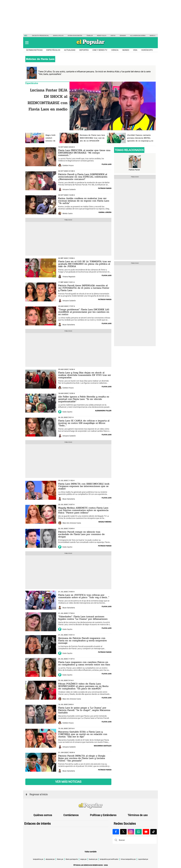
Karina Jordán (105, 212)
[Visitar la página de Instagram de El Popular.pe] (131, 832)
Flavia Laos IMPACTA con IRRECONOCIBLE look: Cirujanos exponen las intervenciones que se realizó (84, 486)
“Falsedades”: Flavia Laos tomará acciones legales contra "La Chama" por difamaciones (83, 618)
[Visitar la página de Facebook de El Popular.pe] (116, 832)
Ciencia (115, 50)
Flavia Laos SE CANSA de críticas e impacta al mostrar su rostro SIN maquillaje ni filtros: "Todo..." (84, 423)
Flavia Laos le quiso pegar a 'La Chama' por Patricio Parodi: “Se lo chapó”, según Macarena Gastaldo (84, 710)
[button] (27, 43)
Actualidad (70, 50)
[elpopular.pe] (91, 45)
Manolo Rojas (58, 36)
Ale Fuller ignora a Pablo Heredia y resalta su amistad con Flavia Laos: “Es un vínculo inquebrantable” (84, 399)
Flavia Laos (107, 164)
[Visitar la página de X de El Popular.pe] (123, 832)
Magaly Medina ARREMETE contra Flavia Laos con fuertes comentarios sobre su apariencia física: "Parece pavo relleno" (83, 510)
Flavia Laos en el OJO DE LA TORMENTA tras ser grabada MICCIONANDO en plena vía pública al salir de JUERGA (85, 264)
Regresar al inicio (37, 794)
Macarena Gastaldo (103, 746)
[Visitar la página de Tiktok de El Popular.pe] (154, 832)
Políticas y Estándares (103, 815)
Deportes (84, 50)
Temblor (90, 36)
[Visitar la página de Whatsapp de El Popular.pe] (138, 832)
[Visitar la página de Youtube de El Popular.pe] (146, 832)
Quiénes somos (43, 815)
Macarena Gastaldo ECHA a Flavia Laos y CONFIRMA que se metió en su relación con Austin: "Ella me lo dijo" (83, 734)
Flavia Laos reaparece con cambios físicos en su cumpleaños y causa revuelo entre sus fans (84, 663)
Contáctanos (71, 815)
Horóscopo (147, 50)
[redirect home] (90, 806)
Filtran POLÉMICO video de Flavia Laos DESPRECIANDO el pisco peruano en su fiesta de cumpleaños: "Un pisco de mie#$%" (83, 686)
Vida (135, 50)
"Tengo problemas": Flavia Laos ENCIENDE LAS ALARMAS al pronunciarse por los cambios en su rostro (84, 312)
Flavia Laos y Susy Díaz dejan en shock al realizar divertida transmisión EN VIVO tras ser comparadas (85, 375)
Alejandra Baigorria (138, 36)
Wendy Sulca (102, 36)
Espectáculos (53, 50)
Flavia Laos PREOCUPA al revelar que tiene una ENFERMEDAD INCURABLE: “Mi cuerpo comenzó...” (84, 153)
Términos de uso (138, 815)
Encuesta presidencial (40, 36)
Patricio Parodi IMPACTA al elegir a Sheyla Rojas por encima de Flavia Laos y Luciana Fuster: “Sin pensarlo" (82, 758)
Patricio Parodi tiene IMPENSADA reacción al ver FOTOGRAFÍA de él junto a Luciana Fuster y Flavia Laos (84, 288)
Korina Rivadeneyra (75, 36)
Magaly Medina (105, 522)
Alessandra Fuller (103, 411)
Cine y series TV (100, 50)
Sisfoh (113, 36)
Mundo (126, 50)
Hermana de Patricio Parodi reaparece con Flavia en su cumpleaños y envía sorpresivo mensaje (82, 641)
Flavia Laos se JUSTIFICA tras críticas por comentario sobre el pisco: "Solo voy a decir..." (84, 596)
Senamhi (123, 36)
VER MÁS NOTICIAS (68, 782)
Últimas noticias (34, 50)
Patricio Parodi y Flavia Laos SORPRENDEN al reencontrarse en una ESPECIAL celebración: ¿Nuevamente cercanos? (83, 177)
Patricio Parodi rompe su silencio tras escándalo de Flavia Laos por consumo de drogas (81, 534)
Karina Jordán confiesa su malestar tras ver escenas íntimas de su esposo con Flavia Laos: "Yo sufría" (84, 201)
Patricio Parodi (105, 188)
